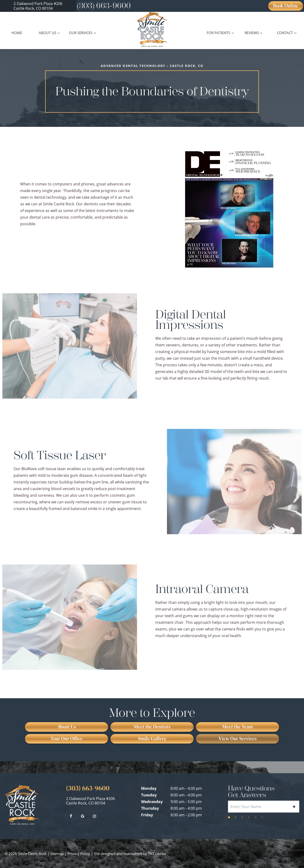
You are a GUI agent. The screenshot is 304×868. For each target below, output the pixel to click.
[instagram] (95, 816)
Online (286, 6)
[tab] (229, 817)
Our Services (83, 33)
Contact (287, 33)
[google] (83, 816)
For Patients (221, 33)
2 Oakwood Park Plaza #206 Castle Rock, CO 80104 (90, 801)
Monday (149, 788)
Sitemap (57, 854)
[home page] (152, 30)
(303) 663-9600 (104, 6)
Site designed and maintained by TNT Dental (130, 854)
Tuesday (149, 795)
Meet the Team (237, 727)
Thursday (150, 808)
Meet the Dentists (152, 727)
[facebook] (71, 816)
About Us (50, 33)
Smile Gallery (152, 739)
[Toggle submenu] (59, 33)
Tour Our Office (67, 739)
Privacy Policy (79, 854)
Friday (147, 815)
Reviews (254, 33)
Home (17, 33)
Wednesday (152, 802)
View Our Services (238, 739)
